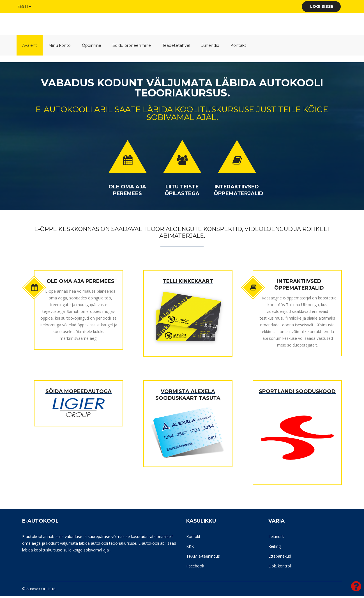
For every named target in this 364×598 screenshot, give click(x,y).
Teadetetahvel (176, 47)
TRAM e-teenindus (203, 558)
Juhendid (210, 47)
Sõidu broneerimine (132, 47)
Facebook (195, 568)
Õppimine (92, 47)
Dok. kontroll (280, 568)
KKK (190, 548)
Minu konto (59, 47)
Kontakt (238, 47)
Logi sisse (318, 7)
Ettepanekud (280, 558)
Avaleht (30, 47)
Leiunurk (276, 538)
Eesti (24, 6)
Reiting (275, 548)
